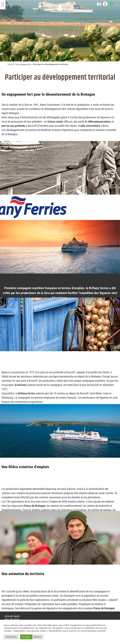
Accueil (11, 64)
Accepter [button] (26, 637)
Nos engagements (23, 64)
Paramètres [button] (11, 637)
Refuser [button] (38, 637)
